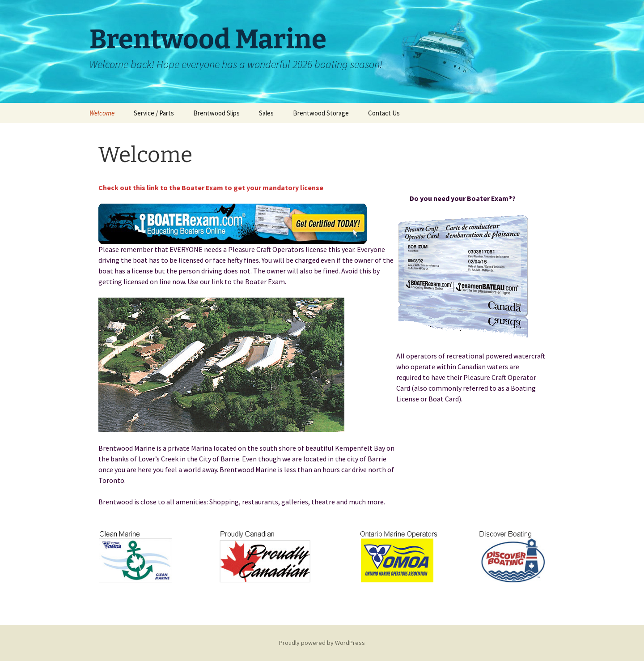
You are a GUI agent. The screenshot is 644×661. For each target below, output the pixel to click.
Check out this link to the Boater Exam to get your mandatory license (211, 188)
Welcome (102, 113)
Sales (266, 113)
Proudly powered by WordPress (322, 643)
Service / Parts (154, 113)
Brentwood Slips (216, 113)
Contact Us (384, 113)
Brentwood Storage (321, 113)
